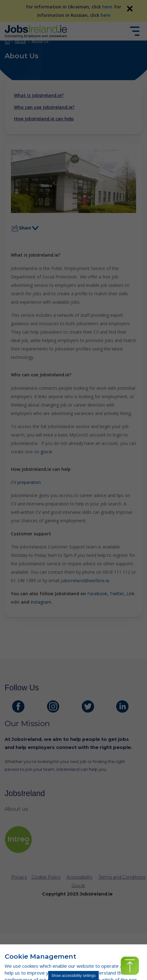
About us (16, 809)
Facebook (97, 594)
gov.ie (46, 452)
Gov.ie (78, 886)
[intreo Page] (18, 840)
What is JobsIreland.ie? (39, 95)
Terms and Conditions (122, 877)
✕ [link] (130, 9)
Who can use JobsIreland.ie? (44, 107)
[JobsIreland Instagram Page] (53, 707)
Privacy (19, 877)
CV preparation (26, 482)
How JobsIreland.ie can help (44, 119)
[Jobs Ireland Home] (36, 31)
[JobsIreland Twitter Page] (88, 707)
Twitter (117, 594)
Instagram (41, 602)
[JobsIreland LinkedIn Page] (122, 707)
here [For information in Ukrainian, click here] (107, 7)
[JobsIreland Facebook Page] (18, 707)
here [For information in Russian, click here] (105, 15)
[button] (130, 966)
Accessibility (79, 877)
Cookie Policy (46, 877)
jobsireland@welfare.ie (85, 580)
